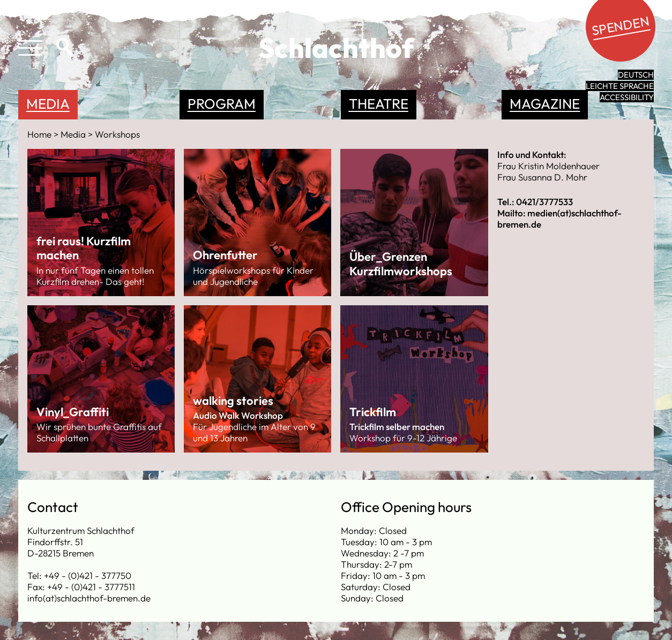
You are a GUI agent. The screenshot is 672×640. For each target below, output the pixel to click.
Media (48, 104)
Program (222, 104)
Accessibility (627, 97)
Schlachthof (336, 48)
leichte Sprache (620, 86)
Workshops (117, 134)
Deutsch (636, 75)
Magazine (545, 104)
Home (40, 134)
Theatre (379, 104)
